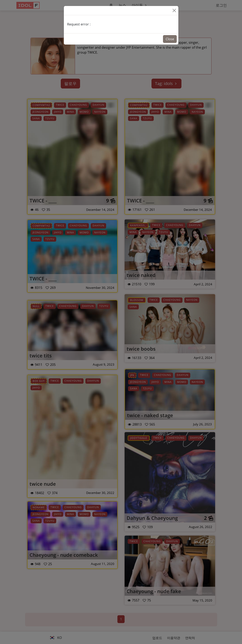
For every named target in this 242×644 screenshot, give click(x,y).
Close (170, 39)
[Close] (174, 10)
